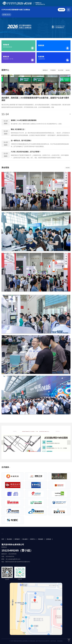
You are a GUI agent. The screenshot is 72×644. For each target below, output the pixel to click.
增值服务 (41, 539)
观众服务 (25, 539)
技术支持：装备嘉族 (57, 641)
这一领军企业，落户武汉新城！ (21, 141)
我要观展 (41, 45)
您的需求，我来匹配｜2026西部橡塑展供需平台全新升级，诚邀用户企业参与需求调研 (35, 99)
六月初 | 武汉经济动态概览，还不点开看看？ (26, 152)
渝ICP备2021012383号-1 (43, 641)
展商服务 (17, 539)
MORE (68, 70)
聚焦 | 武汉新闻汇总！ (18, 129)
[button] (3, 442)
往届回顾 (41, 57)
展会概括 (9, 539)
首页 (3, 539)
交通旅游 (49, 539)
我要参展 (6, 45)
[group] (36, 442)
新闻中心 (33, 539)
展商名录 (6, 57)
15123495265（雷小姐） (17, 550)
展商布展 (61, 10)
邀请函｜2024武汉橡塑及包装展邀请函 (24, 120)
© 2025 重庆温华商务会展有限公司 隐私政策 (36, 641)
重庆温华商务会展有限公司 (13, 545)
